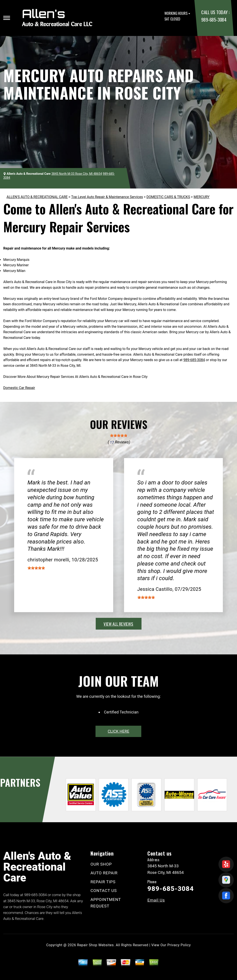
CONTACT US (104, 891)
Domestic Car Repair (19, 388)
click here (118, 731)
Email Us (156, 900)
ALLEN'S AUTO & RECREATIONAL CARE (37, 197)
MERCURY (202, 197)
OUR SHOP (101, 864)
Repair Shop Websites (95, 945)
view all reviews (118, 624)
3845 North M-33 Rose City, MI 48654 (77, 174)
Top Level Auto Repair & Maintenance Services (107, 197)
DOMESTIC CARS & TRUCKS (168, 197)
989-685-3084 (214, 20)
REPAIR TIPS (103, 882)
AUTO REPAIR (104, 873)
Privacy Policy (179, 945)
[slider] (119, 435)
